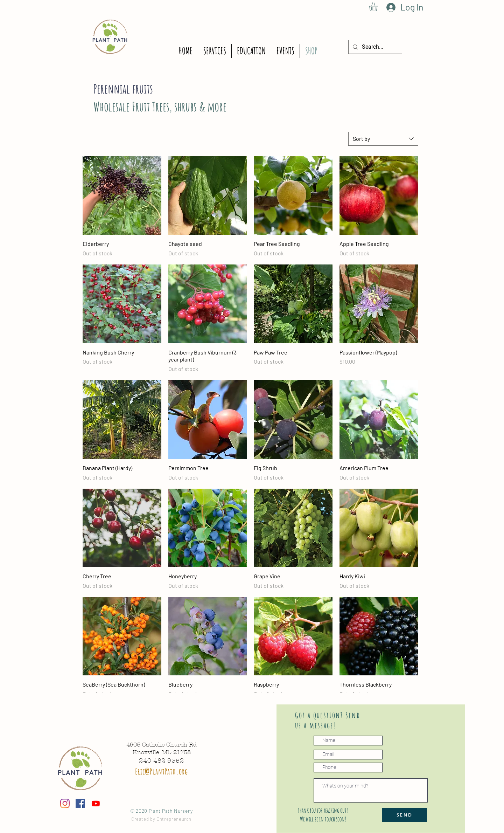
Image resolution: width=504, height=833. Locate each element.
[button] (378, 7)
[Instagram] (65, 803)
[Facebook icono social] (80, 803)
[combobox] (383, 139)
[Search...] (374, 47)
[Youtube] (96, 803)
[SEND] (404, 815)
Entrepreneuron (174, 819)
